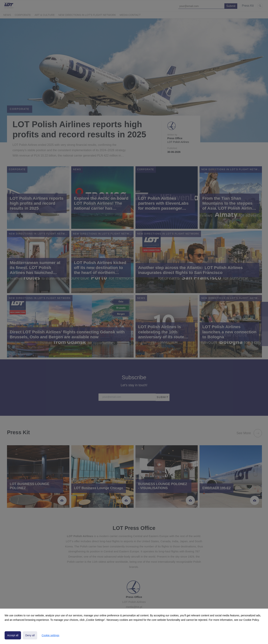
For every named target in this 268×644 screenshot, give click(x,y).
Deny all (30, 635)
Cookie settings (50, 635)
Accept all (13, 635)
